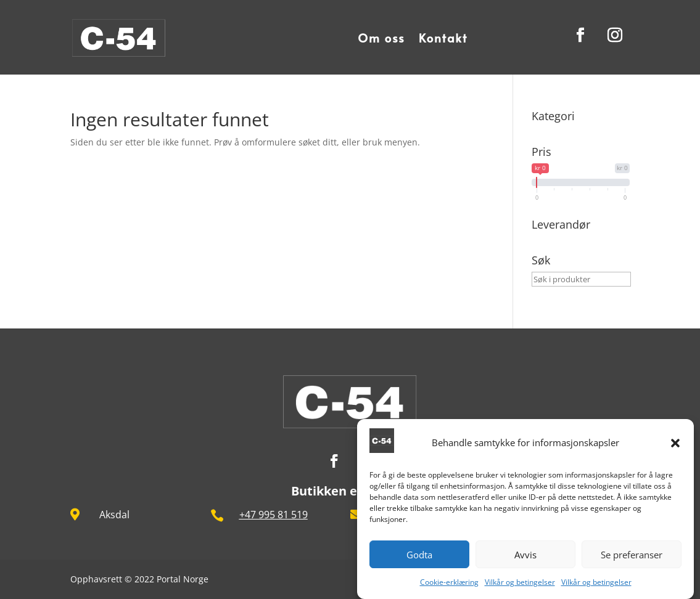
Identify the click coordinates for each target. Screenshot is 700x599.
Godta (419, 555)
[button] (675, 444)
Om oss (381, 38)
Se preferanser (632, 555)
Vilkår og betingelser (520, 583)
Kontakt (443, 38)
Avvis (525, 555)
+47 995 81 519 (274, 515)
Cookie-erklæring (449, 583)
